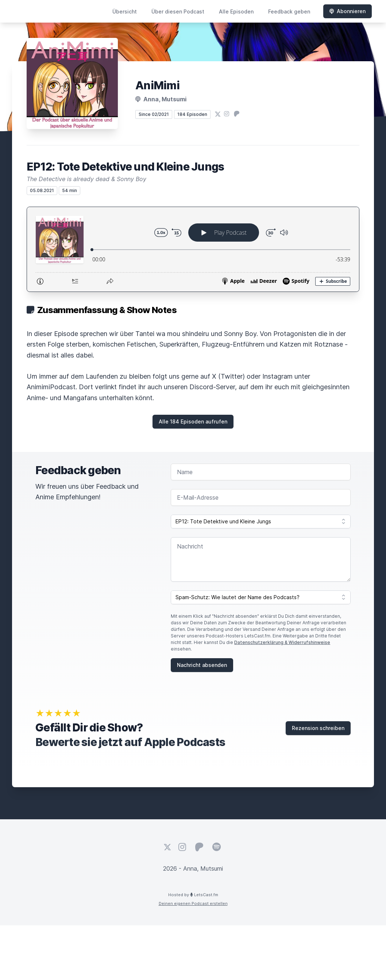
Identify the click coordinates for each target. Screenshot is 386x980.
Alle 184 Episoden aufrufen (193, 421)
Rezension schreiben (318, 728)
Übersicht (125, 11)
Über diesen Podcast (178, 11)
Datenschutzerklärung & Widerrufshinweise (282, 642)
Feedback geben (289, 11)
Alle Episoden (236, 11)
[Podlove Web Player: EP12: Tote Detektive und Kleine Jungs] (193, 249)
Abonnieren (348, 11)
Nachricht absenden (202, 665)
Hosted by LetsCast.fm (193, 895)
